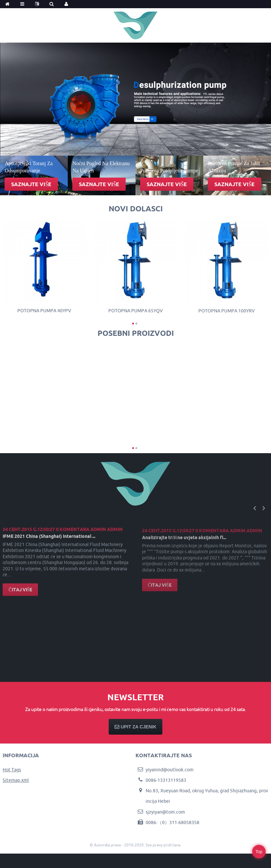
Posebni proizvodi (136, 333)
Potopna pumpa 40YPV (44, 312)
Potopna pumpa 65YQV (135, 313)
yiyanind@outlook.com (170, 770)
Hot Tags (12, 770)
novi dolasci (136, 209)
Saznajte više (31, 184)
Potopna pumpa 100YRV (226, 315)
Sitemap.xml (16, 780)
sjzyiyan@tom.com (165, 812)
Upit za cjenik (139, 727)
